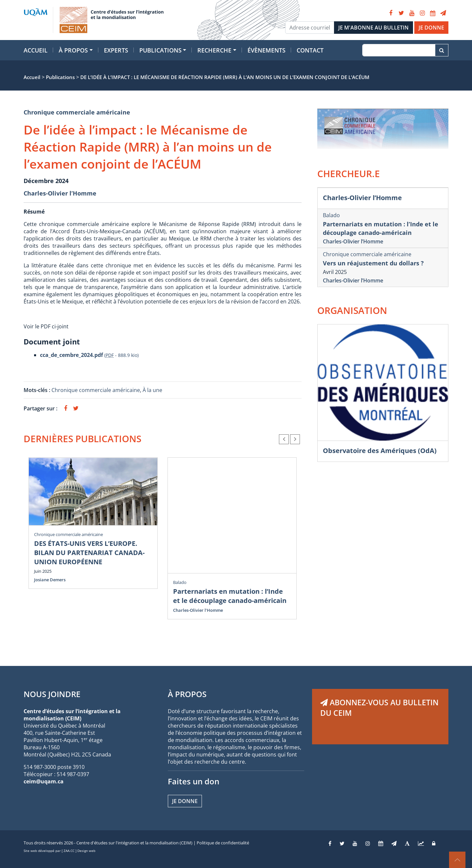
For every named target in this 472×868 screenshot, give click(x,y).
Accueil (36, 50)
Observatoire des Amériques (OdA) (380, 451)
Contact (310, 50)
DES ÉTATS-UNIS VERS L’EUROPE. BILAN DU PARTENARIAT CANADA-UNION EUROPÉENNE (89, 553)
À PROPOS (187, 694)
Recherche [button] (214, 50)
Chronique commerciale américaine (77, 112)
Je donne (185, 801)
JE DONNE (431, 28)
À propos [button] (73, 50)
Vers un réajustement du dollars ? (373, 263)
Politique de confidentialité (223, 843)
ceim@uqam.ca (44, 781)
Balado (180, 582)
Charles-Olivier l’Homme (60, 193)
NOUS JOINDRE (52, 694)
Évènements (266, 50)
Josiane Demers (50, 580)
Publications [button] (160, 50)
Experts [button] (116, 50)
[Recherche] (399, 50)
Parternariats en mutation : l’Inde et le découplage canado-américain (230, 596)
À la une (153, 390)
